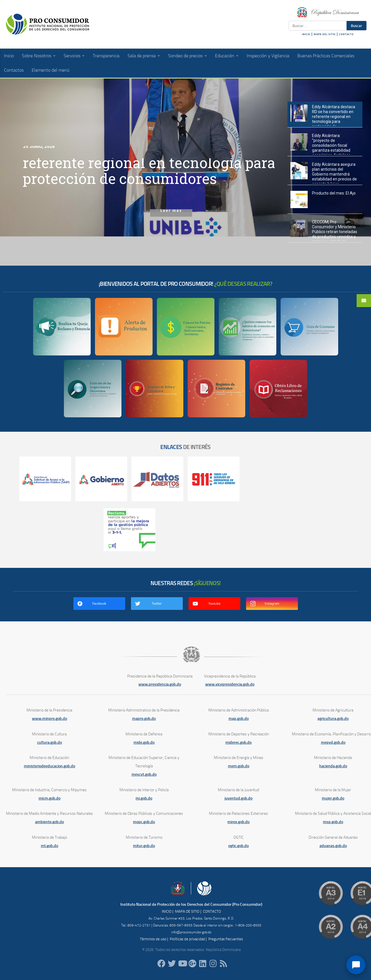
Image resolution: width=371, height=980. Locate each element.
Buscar (356, 26)
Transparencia (106, 56)
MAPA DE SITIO (187, 911)
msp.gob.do (333, 822)
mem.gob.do (239, 766)
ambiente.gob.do (50, 822)
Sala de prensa (142, 56)
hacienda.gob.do (333, 766)
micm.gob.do (50, 798)
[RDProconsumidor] (182, 964)
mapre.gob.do (144, 719)
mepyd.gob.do (333, 742)
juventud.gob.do (238, 798)
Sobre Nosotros (37, 56)
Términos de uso (153, 939)
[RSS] (224, 964)
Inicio (9, 56)
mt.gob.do (50, 846)
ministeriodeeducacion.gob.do (50, 766)
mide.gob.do (144, 742)
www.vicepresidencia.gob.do (230, 684)
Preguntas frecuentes (226, 939)
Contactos (14, 70)
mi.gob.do (144, 798)
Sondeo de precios (185, 56)
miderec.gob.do (238, 742)
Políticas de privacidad (187, 939)
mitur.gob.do (144, 846)
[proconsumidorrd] (172, 964)
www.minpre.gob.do (50, 719)
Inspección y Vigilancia (268, 56)
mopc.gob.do (144, 822)
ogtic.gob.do (238, 846)
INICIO (306, 34)
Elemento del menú (51, 70)
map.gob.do (239, 719)
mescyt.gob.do (144, 774)
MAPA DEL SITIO (325, 34)
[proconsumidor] (203, 964)
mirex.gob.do (238, 822)
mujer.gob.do (333, 798)
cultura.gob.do (50, 742)
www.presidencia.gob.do (160, 684)
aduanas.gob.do (333, 846)
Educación (225, 56)
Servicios (72, 56)
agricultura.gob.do (333, 719)
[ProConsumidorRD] (161, 964)
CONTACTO (346, 34)
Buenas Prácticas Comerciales (326, 56)
